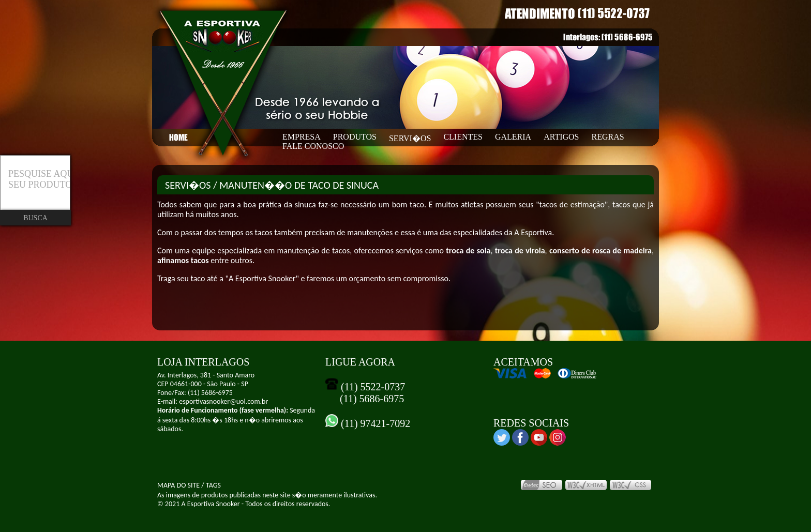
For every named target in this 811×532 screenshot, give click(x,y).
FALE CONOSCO (313, 146)
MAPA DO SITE (178, 485)
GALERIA (513, 137)
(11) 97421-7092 (374, 423)
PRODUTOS (355, 137)
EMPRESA (302, 137)
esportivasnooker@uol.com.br (223, 401)
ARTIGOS (561, 137)
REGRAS (608, 137)
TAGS (213, 485)
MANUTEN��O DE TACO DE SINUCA (299, 185)
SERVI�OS (410, 138)
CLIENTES (463, 137)
